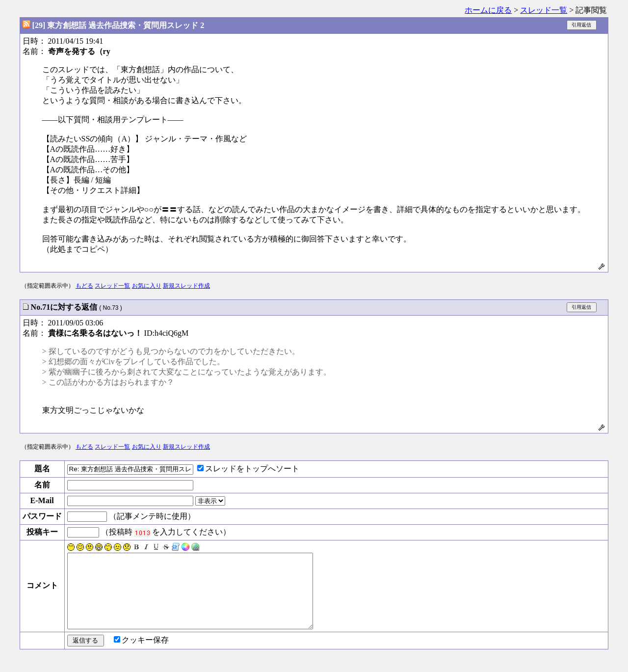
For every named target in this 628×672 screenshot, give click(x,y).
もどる (84, 286)
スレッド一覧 (544, 10)
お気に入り (147, 286)
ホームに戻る (488, 10)
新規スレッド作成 (186, 286)
